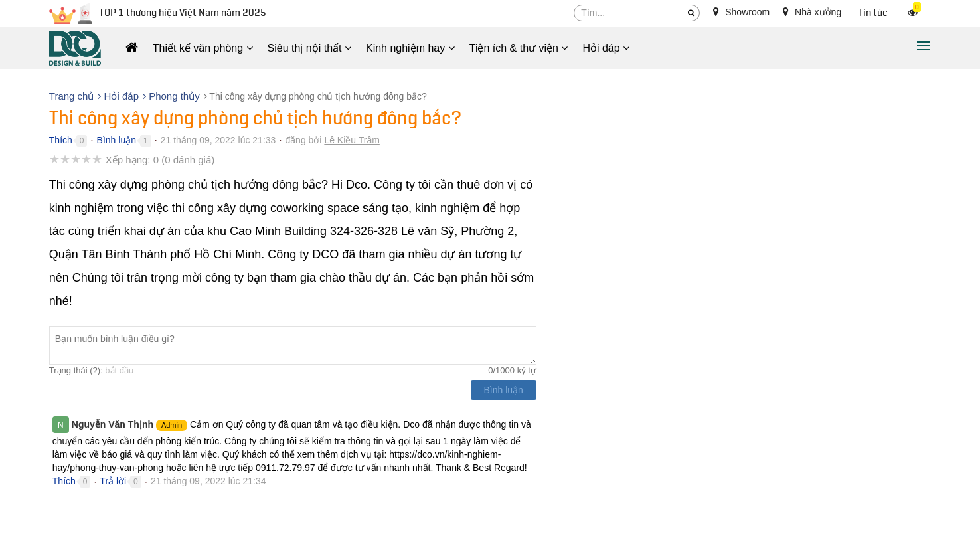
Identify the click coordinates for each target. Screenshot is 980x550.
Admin (172, 425)
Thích (61, 140)
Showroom (741, 12)
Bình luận (117, 140)
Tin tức (873, 13)
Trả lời (113, 481)
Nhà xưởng (812, 12)
